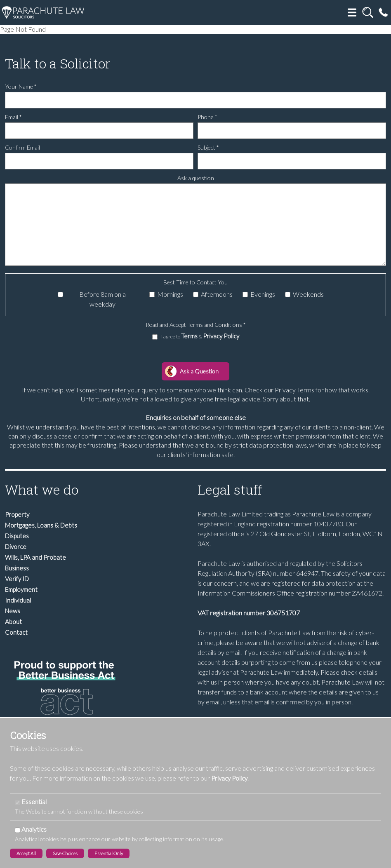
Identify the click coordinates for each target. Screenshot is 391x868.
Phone (207, 117)
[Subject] (292, 161)
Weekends (308, 294)
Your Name (21, 86)
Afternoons (217, 294)
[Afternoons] (196, 294)
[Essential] (18, 803)
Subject (208, 147)
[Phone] (292, 131)
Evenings (263, 294)
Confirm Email (22, 147)
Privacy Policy (221, 336)
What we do (42, 489)
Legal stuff (230, 489)
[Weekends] (288, 294)
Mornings (170, 294)
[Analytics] (18, 830)
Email (13, 117)
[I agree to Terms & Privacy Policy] (155, 337)
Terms (190, 336)
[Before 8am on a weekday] (60, 294)
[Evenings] (245, 294)
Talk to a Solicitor (58, 63)
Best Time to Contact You (195, 282)
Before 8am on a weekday (102, 299)
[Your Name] (195, 100)
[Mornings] (152, 294)
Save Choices (65, 853)
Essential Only (109, 853)
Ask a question (196, 178)
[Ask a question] (195, 225)
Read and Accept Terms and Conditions (196, 325)
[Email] (99, 131)
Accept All (26, 853)
